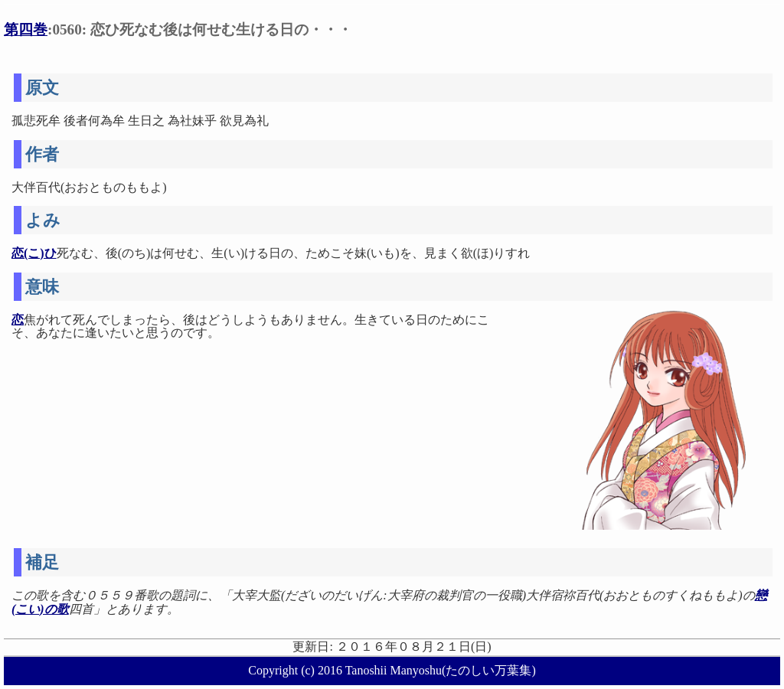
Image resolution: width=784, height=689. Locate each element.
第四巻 (26, 29)
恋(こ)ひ (34, 253)
